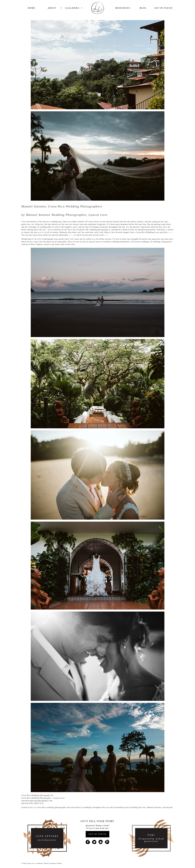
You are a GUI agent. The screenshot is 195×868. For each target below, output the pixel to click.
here (170, 232)
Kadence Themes (56, 863)
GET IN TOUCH (97, 834)
